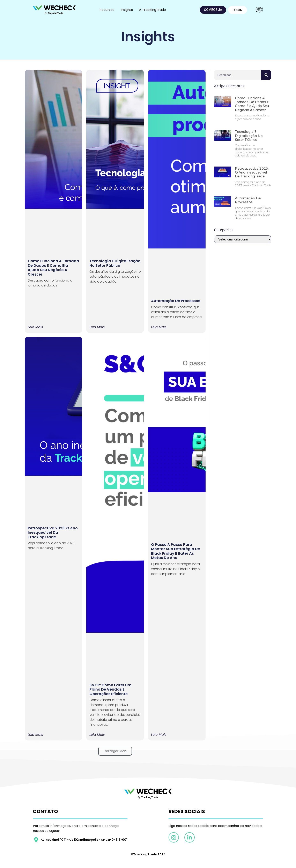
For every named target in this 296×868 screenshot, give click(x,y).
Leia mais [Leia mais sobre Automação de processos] (159, 327)
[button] (115, 751)
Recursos (107, 10)
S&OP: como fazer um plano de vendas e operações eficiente (110, 689)
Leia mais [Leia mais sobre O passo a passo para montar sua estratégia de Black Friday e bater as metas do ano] (159, 735)
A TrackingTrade (152, 10)
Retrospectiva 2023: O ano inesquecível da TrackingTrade (53, 532)
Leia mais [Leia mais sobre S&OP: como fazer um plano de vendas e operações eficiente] (97, 735)
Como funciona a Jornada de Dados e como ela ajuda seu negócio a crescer (53, 268)
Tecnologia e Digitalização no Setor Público (115, 263)
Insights (127, 10)
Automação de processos (176, 301)
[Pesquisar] (266, 75)
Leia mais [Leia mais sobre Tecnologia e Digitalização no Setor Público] (97, 327)
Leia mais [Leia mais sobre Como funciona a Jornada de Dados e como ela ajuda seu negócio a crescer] (35, 327)
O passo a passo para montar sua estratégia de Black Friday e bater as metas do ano (176, 551)
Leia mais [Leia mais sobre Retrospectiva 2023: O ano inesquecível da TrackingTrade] (35, 735)
